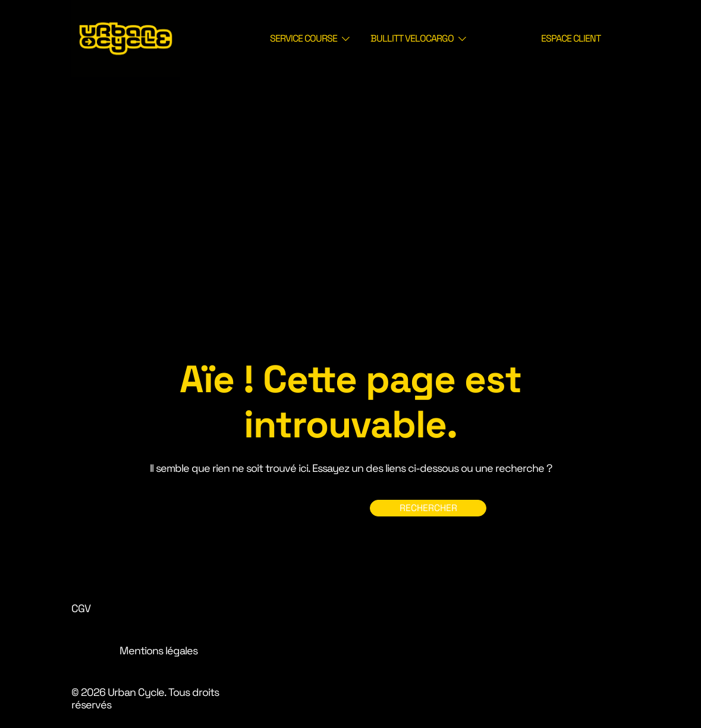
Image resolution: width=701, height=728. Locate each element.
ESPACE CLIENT (571, 38)
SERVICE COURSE (304, 38)
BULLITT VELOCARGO (412, 38)
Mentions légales (158, 650)
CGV (81, 608)
